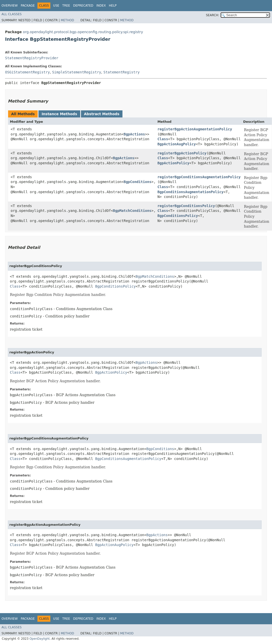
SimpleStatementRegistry (77, 72)
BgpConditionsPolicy (178, 216)
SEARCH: (213, 15)
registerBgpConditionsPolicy (186, 206)
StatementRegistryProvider (32, 58)
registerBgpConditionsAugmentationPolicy (199, 177)
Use (56, 6)
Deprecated (83, 6)
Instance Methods (59, 114)
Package (28, 6)
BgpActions (134, 134)
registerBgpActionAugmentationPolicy (195, 129)
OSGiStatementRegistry (27, 72)
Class (163, 139)
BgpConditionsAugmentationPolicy (190, 192)
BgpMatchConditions (132, 211)
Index (101, 6)
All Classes (12, 14)
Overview (10, 6)
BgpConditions (138, 182)
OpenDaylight (39, 639)
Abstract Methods (102, 114)
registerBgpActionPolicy (182, 153)
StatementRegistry (122, 72)
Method (67, 20)
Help (113, 6)
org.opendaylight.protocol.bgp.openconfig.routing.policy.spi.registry (83, 32)
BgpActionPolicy (173, 163)
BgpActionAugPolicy (177, 144)
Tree (66, 6)
